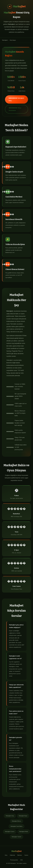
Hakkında (12, 855)
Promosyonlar (14, 860)
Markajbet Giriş (10, 816)
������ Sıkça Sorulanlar (15, 109)
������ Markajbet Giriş (16, 99)
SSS (22, 860)
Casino (26, 855)
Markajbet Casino (10, 832)
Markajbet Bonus (16, 821)
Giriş (6, 855)
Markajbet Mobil (24, 832)
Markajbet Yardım (16, 837)
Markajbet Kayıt (23, 816)
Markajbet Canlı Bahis (17, 826)
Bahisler (20, 855)
